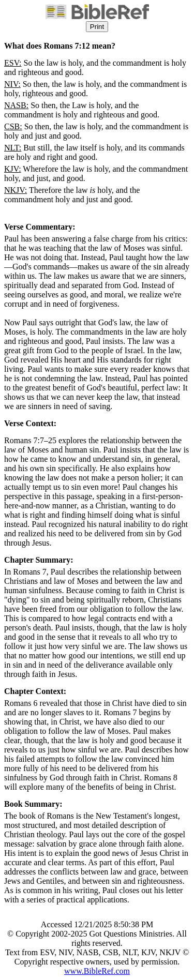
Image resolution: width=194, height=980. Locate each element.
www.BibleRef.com (97, 971)
